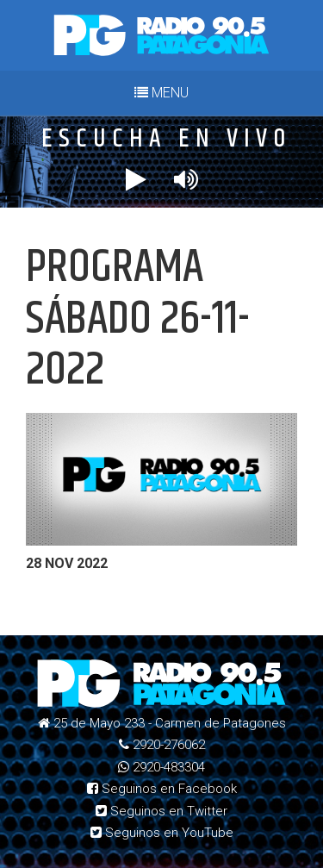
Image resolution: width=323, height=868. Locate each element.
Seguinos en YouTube (162, 833)
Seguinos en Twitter (161, 811)
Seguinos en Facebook (162, 789)
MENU (161, 93)
